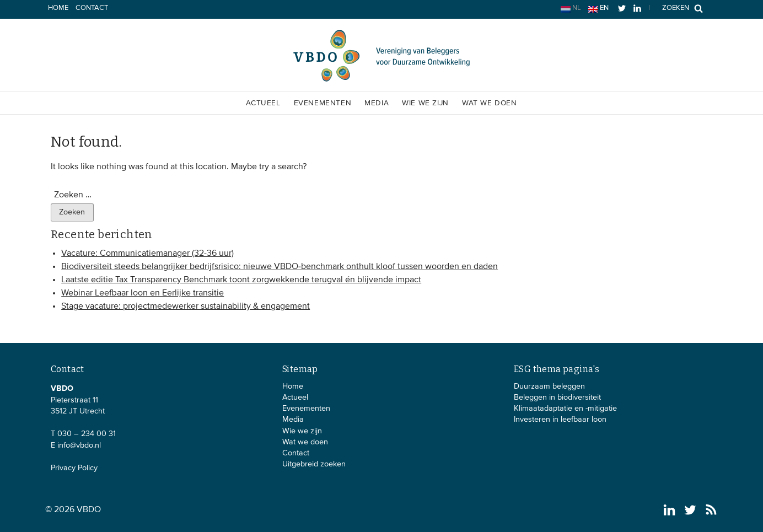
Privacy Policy (74, 468)
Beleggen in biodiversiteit (557, 397)
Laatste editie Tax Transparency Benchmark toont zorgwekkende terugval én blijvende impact (241, 280)
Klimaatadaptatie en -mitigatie (565, 409)
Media (377, 103)
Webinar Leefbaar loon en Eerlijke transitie (143, 293)
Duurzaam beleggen (549, 386)
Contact (92, 8)
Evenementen (323, 103)
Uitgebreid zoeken (314, 464)
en (598, 9)
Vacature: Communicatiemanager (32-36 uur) (147, 254)
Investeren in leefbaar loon (560, 420)
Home (58, 8)
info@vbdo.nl (79, 445)
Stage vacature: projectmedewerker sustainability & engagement (186, 307)
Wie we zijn (425, 103)
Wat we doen (490, 103)
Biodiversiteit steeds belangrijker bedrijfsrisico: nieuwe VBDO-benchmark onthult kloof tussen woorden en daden (280, 267)
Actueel (263, 103)
